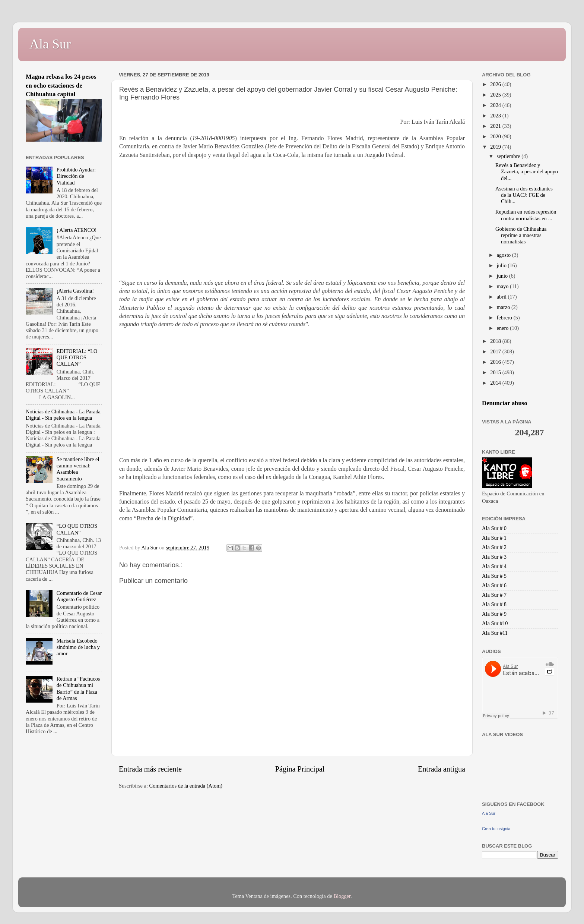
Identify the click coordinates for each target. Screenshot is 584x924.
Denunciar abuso (505, 403)
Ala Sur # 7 (494, 595)
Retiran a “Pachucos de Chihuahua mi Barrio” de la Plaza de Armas (78, 688)
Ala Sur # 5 (494, 576)
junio (503, 276)
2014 (496, 383)
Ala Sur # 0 (494, 528)
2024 (496, 105)
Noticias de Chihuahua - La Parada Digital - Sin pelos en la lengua (63, 415)
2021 (496, 126)
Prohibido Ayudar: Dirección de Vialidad (76, 176)
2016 (496, 362)
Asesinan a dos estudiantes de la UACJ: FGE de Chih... (524, 195)
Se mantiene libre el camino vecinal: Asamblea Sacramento (78, 469)
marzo (504, 307)
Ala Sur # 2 (494, 547)
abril (502, 297)
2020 (496, 136)
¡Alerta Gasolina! (75, 291)
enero (504, 328)
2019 (496, 147)
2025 (496, 95)
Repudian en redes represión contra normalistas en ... (526, 215)
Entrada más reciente (150, 769)
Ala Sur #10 (495, 623)
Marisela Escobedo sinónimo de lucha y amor (78, 647)
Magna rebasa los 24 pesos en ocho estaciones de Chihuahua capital (61, 85)
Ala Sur (50, 44)
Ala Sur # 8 (494, 604)
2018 (496, 341)
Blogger (342, 896)
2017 (496, 351)
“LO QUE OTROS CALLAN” (77, 529)
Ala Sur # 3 (494, 557)
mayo (504, 286)
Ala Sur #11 (495, 633)
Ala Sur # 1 (494, 538)
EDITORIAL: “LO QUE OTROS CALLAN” (77, 358)
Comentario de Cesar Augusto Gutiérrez (79, 596)
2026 (496, 84)
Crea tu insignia (496, 829)
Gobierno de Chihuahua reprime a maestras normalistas (521, 235)
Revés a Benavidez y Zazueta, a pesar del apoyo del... (527, 172)
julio (502, 265)
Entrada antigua (442, 769)
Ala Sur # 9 (494, 614)
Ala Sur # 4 (494, 566)
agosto (504, 255)
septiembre (509, 156)
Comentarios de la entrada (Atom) (186, 786)
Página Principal (300, 769)
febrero (505, 318)
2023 (496, 116)
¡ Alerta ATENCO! (77, 230)
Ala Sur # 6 (494, 585)
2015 (496, 372)
